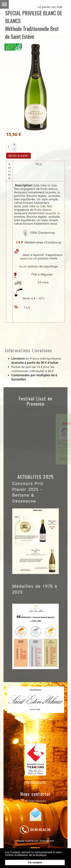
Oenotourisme (35, 782)
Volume (9, 171)
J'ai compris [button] (35, 862)
